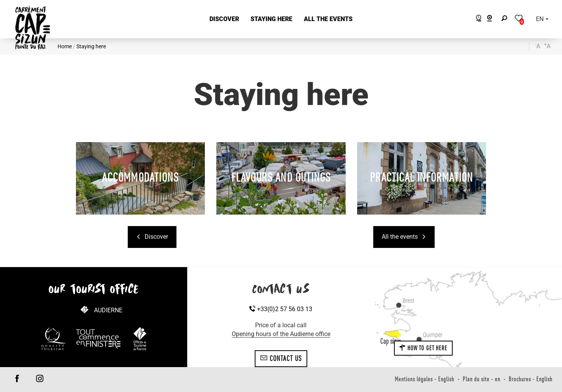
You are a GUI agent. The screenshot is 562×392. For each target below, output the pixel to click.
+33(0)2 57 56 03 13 (281, 309)
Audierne (108, 310)
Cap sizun (391, 341)
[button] (224, 19)
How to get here (424, 348)
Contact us (281, 358)
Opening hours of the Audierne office (281, 334)
